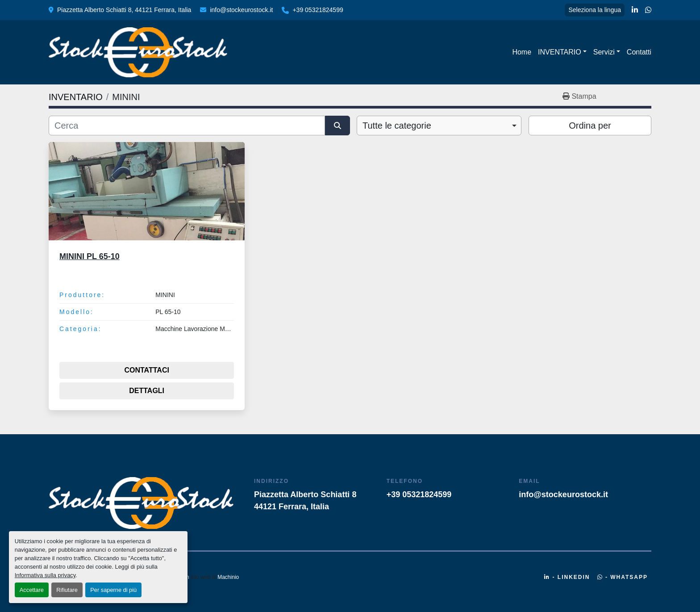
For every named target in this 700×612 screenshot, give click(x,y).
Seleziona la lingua (595, 10)
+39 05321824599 (318, 10)
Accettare (32, 590)
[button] (562, 52)
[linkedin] (635, 10)
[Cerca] (187, 126)
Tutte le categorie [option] (397, 126)
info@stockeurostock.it (241, 10)
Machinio (228, 577)
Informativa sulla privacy (45, 575)
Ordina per (590, 126)
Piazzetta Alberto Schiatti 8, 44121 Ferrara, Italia (124, 10)
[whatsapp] (648, 10)
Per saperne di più (113, 590)
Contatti (639, 52)
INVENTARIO (560, 52)
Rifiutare (67, 590)
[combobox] (439, 126)
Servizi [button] (604, 52)
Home (522, 52)
